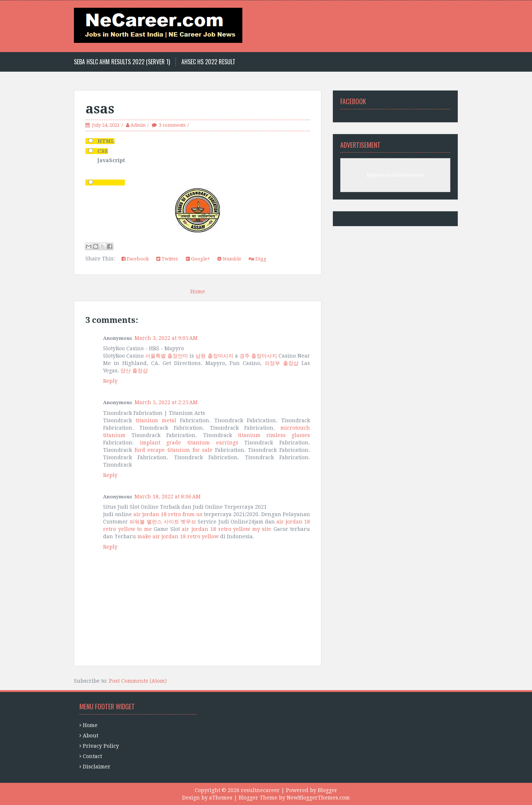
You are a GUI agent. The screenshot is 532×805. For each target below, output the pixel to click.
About (91, 736)
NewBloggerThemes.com (318, 798)
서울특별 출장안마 (167, 356)
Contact (92, 756)
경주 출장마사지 (258, 356)
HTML (106, 141)
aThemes (221, 798)
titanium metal (156, 420)
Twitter (167, 259)
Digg (258, 259)
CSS (103, 151)
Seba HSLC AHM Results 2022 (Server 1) (122, 62)
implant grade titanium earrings (189, 443)
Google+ (198, 259)
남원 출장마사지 (214, 356)
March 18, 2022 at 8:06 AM (168, 497)
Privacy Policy (101, 746)
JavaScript (111, 160)
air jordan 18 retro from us (168, 514)
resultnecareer (260, 790)
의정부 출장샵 (282, 363)
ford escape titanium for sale (174, 450)
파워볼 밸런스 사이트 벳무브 (163, 522)
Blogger (328, 790)
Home (198, 291)
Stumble (229, 259)
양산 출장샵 (134, 371)
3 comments (172, 125)
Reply (110, 381)
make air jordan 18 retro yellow (178, 536)
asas (100, 109)
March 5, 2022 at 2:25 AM (166, 402)
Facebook (135, 259)
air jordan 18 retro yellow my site (226, 529)
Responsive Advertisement (395, 175)
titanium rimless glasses (274, 435)
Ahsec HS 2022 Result (208, 62)
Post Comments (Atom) (138, 681)
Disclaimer (97, 767)
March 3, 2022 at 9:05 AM (166, 338)
